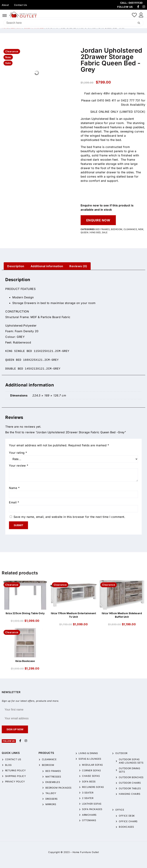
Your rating (18, 453)
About (5, 5)
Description (16, 266)
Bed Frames (103, 229)
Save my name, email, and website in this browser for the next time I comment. (69, 517)
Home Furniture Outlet (86, 852)
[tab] (16, 266)
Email (14, 502)
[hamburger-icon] (5, 15)
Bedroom (117, 229)
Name (14, 488)
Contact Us (21, 5)
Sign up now (15, 729)
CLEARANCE (130, 229)
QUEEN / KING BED (91, 232)
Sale (105, 232)
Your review (19, 466)
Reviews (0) (78, 266)
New (141, 229)
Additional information (47, 266)
